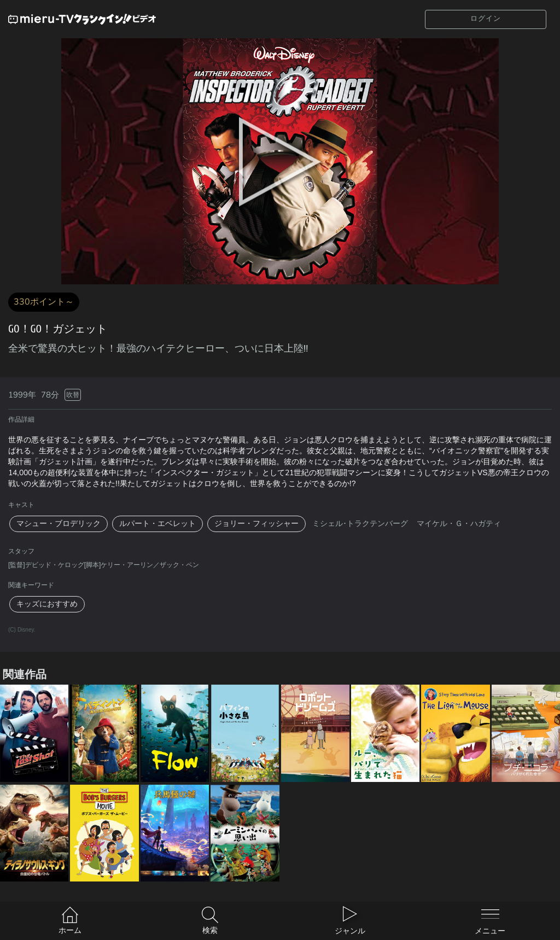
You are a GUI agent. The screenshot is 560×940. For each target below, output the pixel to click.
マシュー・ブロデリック (59, 524)
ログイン (486, 19)
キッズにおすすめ (47, 604)
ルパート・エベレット (157, 524)
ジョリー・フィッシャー (256, 524)
